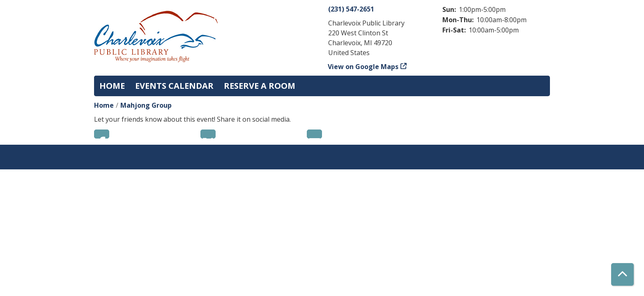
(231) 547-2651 (351, 9)
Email (314, 134)
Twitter (208, 134)
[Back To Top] (622, 274)
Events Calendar (174, 86)
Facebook (102, 134)
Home (112, 86)
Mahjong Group (146, 105)
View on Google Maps (363, 67)
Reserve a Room (260, 86)
